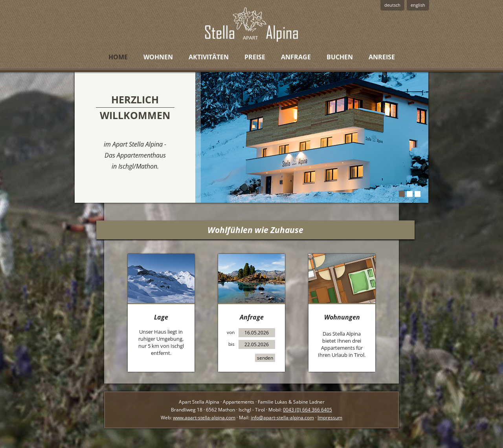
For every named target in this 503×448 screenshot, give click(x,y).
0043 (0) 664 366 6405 (307, 410)
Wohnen (158, 57)
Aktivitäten (209, 57)
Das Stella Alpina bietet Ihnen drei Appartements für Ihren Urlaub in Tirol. (342, 344)
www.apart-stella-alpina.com (204, 418)
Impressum (330, 418)
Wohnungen (342, 317)
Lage (161, 317)
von (231, 332)
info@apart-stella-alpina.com (282, 418)
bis (231, 344)
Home (118, 57)
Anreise (382, 57)
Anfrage (252, 317)
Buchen (340, 57)
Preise (255, 57)
